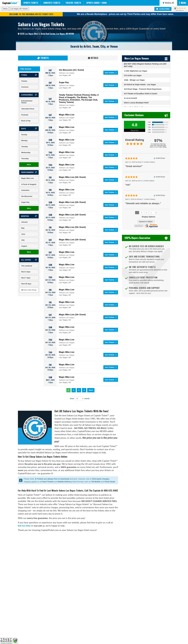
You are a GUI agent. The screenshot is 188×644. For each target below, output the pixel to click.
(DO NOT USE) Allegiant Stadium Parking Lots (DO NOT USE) (145, 65)
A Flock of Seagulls (29, 184)
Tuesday (25, 147)
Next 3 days (26, 272)
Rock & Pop (26, 121)
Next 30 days (26, 284)
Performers (27, 172)
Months (25, 216)
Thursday (25, 159)
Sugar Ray (25, 202)
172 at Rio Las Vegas (133, 75)
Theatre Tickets (73, 3)
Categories (27, 95)
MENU (183, 3)
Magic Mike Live (27, 178)
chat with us (39, 526)
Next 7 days (26, 278)
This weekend (27, 266)
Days (23, 129)
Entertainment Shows (27, 102)
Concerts (25, 87)
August (24, 246)
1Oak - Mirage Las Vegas (134, 80)
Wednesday (26, 152)
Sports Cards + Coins (97, 3)
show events (80, 399)
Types (24, 75)
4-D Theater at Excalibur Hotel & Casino (141, 94)
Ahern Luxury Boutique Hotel (136, 103)
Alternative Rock (28, 109)
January (24, 222)
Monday (24, 141)
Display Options (149, 217)
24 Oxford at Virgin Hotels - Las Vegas (140, 85)
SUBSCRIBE (163, 9)
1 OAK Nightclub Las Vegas (136, 71)
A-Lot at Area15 (130, 98)
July (23, 240)
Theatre (24, 81)
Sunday (24, 135)
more (29, 165)
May (23, 228)
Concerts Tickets (52, 3)
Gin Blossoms (27, 196)
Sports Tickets (31, 3)
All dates (26, 260)
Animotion (25, 190)
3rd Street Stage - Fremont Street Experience (143, 89)
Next (91, 390)
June (23, 234)
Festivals (25, 115)
